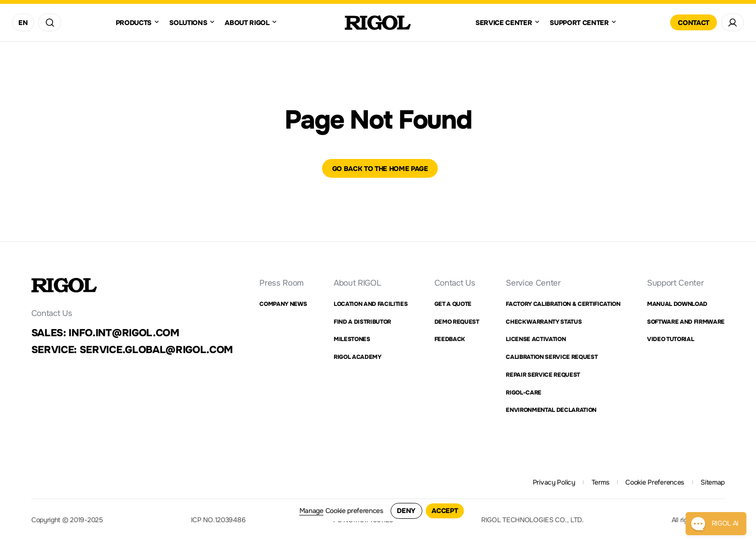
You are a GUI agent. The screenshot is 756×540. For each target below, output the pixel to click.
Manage (311, 511)
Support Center (675, 283)
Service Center (533, 283)
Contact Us (455, 283)
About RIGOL (357, 283)
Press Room (282, 283)
